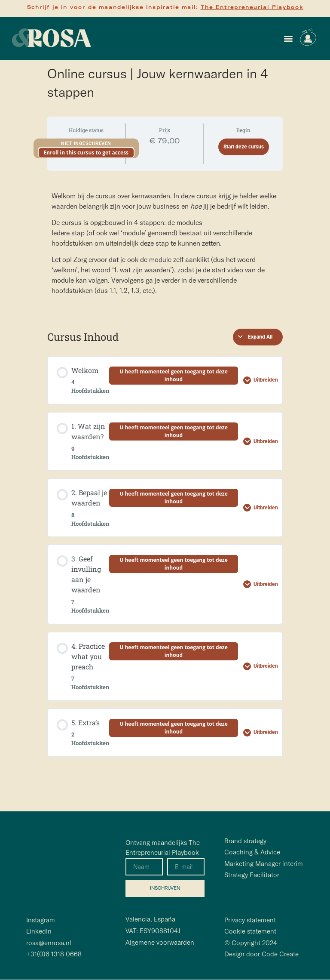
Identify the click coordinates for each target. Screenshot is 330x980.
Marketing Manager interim (264, 864)
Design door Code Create (261, 954)
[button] (288, 39)
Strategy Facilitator (252, 875)
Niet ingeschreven (86, 143)
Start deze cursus (244, 147)
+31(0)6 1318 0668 (54, 954)
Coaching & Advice (252, 852)
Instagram (41, 920)
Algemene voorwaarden (160, 942)
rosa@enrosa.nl (49, 943)
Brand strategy (245, 841)
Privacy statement (250, 920)
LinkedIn (39, 932)
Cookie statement (250, 932)
